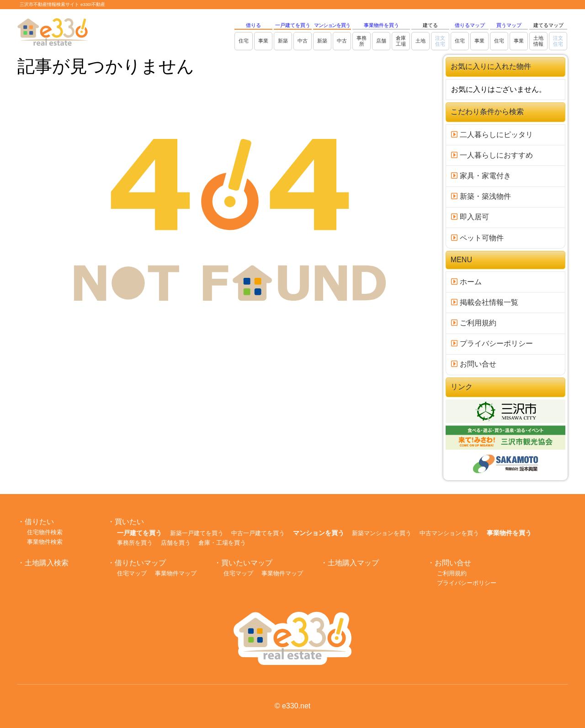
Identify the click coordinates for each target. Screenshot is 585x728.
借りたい (39, 522)
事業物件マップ (176, 573)
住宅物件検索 (45, 532)
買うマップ (509, 25)
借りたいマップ (140, 563)
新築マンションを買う (382, 533)
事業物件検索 (45, 542)
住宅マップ (132, 573)
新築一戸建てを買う (197, 533)
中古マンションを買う (449, 533)
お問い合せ (473, 364)
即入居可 (470, 217)
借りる (253, 25)
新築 (283, 41)
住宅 (244, 41)
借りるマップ (470, 25)
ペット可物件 (477, 238)
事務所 (362, 41)
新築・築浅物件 (481, 196)
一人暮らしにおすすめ (492, 155)
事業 (263, 41)
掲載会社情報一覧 (484, 302)
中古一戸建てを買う (258, 533)
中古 (303, 41)
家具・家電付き (481, 176)
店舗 (381, 41)
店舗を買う (176, 543)
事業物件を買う (381, 25)
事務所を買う (135, 543)
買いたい (129, 522)
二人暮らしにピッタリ (492, 135)
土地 (420, 41)
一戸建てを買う (293, 25)
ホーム (466, 282)
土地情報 (538, 41)
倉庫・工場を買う (222, 543)
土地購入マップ (353, 563)
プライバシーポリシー (492, 343)
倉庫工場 (401, 41)
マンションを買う (332, 25)
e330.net (296, 706)
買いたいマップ (247, 563)
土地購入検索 (47, 563)
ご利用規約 (473, 323)
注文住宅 (440, 41)
